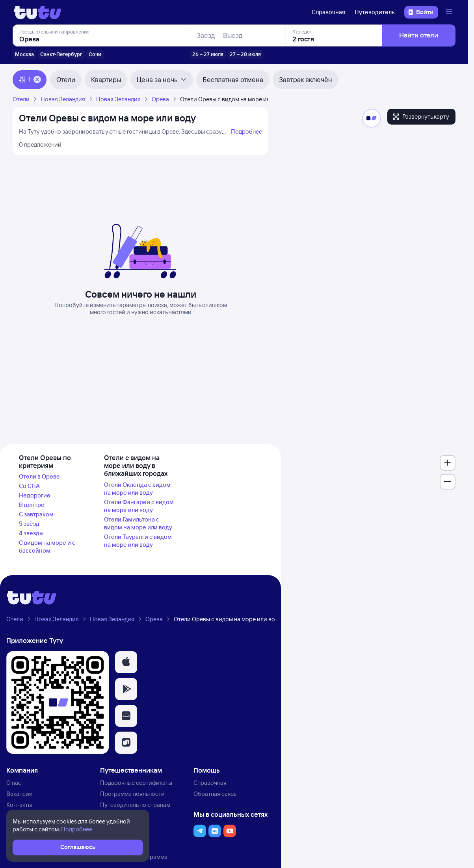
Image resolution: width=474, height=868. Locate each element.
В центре (32, 505)
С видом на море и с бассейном (47, 547)
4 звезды (31, 533)
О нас (14, 783)
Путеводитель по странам (135, 805)
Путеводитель (375, 12)
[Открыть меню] (450, 12)
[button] (126, 662)
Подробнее (246, 131)
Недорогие (35, 495)
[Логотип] (38, 12)
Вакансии (20, 794)
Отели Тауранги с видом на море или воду (138, 541)
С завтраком (36, 514)
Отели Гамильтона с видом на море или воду (138, 523)
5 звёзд (29, 524)
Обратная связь (215, 794)
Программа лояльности (132, 794)
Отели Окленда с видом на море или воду (137, 489)
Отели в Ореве (39, 476)
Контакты (19, 805)
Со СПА (29, 486)
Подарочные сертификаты (136, 783)
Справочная (328, 12)
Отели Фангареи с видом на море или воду (139, 506)
